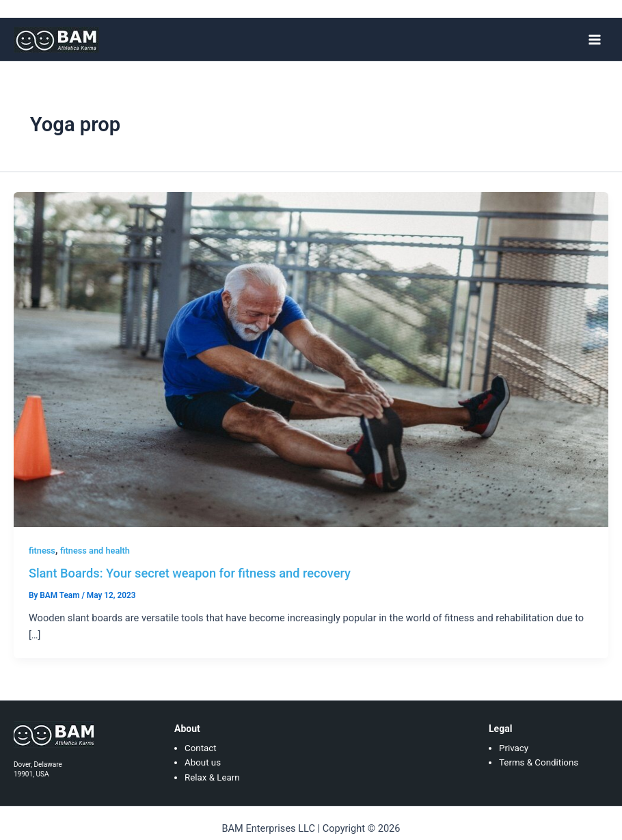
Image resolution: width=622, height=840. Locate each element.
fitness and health (95, 551)
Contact (201, 748)
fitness (42, 551)
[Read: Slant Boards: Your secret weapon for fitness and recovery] (311, 359)
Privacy (514, 748)
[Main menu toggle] (595, 39)
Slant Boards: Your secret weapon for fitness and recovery (190, 573)
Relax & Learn (212, 777)
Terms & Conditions (539, 762)
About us (203, 762)
